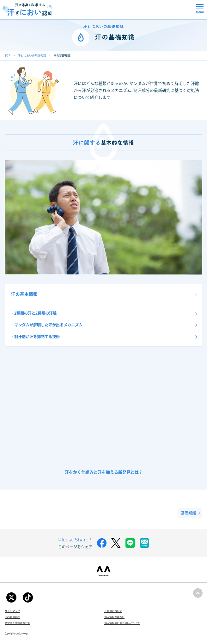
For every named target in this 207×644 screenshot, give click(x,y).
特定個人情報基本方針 (17, 623)
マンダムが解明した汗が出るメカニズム (48, 325)
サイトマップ (12, 611)
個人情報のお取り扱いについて (122, 623)
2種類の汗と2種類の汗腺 (35, 313)
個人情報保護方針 (114, 617)
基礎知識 (188, 513)
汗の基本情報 (24, 294)
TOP (8, 55)
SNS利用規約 (12, 617)
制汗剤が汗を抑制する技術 (37, 337)
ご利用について (113, 611)
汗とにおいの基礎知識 (32, 55)
